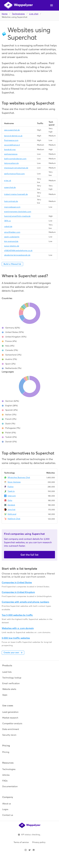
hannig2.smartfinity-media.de (17, 216)
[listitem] (29, 672)
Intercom (12, 496)
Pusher (11, 487)
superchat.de (10, 187)
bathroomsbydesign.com (15, 159)
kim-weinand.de (11, 241)
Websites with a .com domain (18, 628)
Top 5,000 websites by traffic (17, 615)
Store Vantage (14, 482)
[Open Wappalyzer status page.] (30, 835)
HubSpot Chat (14, 519)
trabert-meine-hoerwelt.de (16, 194)
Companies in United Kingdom (18, 592)
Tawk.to (11, 491)
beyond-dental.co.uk (13, 136)
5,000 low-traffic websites (16, 638)
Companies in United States (17, 582)
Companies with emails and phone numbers (25, 602)
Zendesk (11, 505)
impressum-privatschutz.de (16, 168)
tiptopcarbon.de (11, 163)
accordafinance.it (12, 145)
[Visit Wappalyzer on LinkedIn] (34, 850)
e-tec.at (8, 181)
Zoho (10, 500)
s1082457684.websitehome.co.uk (18, 250)
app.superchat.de (12, 130)
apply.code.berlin (12, 237)
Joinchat (11, 509)
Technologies (18, 14)
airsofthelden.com (12, 232)
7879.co (7, 221)
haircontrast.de (11, 201)
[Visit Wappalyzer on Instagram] (26, 850)
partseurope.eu (11, 154)
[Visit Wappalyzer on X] (30, 850)
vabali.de (8, 226)
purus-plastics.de (12, 246)
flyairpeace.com (11, 140)
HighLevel (12, 514)
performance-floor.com (14, 174)
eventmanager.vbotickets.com (18, 212)
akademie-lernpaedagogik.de (17, 255)
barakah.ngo (10, 149)
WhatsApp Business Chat (19, 477)
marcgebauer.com (12, 207)
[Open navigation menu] (52, 5)
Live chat (34, 14)
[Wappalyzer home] (18, 5)
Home (5, 14)
